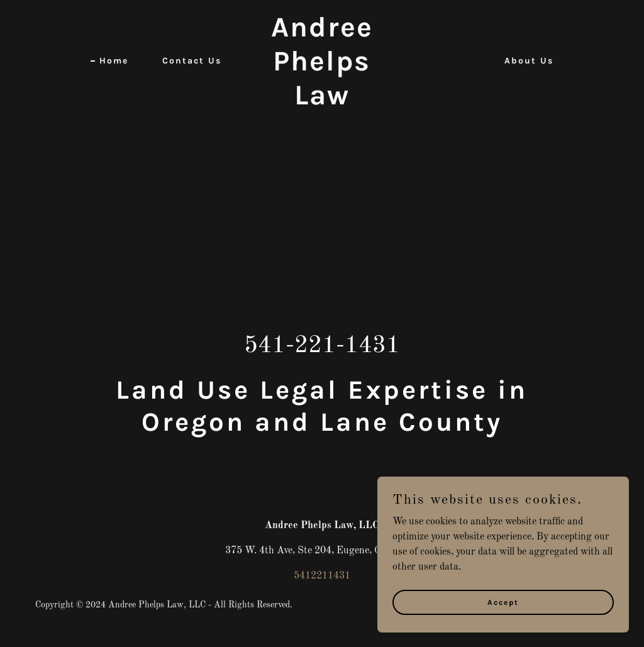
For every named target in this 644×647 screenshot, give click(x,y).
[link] (322, 102)
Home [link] (114, 61)
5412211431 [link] (322, 576)
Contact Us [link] (192, 61)
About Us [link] (529, 61)
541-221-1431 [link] (322, 346)
